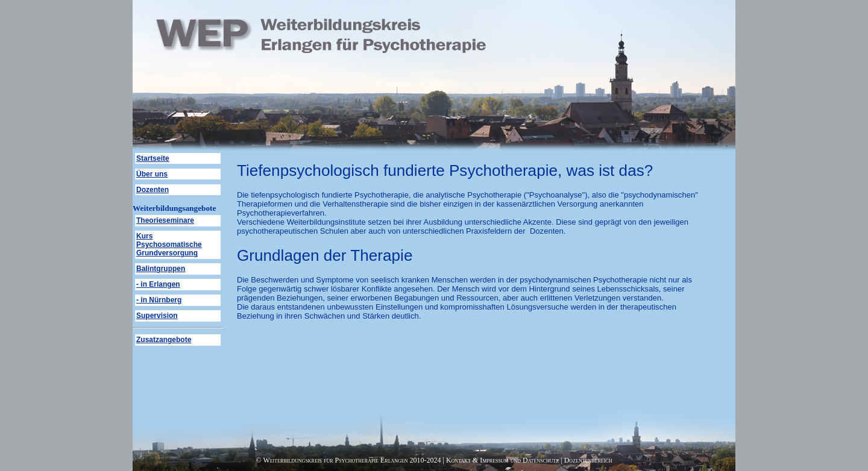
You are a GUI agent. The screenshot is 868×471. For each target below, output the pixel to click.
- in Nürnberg (159, 300)
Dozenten (153, 190)
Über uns (152, 174)
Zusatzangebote (164, 340)
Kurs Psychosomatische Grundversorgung (169, 245)
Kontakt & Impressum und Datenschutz (502, 460)
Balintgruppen (161, 269)
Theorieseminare (165, 220)
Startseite (153, 158)
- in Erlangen (158, 284)
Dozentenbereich (588, 460)
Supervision (157, 316)
